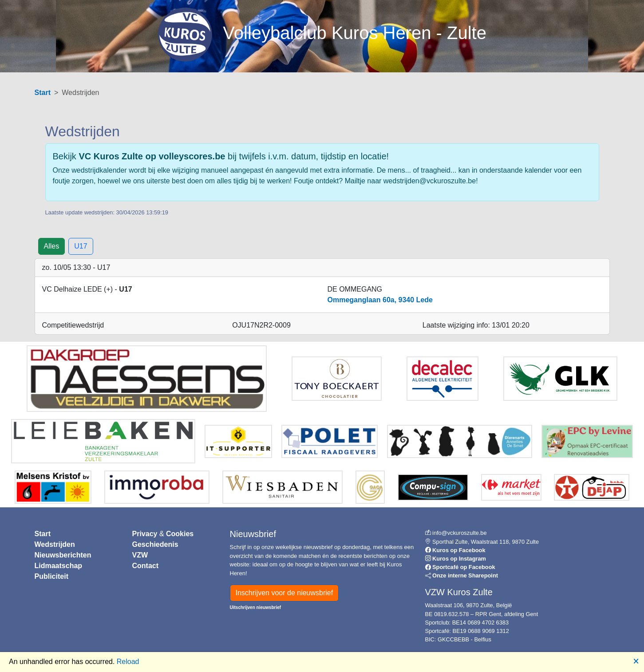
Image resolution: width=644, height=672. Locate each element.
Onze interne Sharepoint (465, 575)
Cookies (180, 534)
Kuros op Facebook (459, 550)
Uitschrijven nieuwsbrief (256, 607)
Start (43, 93)
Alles (52, 246)
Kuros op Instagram (459, 559)
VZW (140, 555)
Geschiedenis (155, 544)
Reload (128, 662)
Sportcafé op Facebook (464, 567)
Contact (146, 566)
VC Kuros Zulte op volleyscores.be (152, 156)
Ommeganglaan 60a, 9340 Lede (380, 300)
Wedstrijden (55, 544)
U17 (81, 246)
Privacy (145, 534)
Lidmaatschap (59, 566)
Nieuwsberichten (63, 555)
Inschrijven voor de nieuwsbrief (284, 593)
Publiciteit (51, 576)
